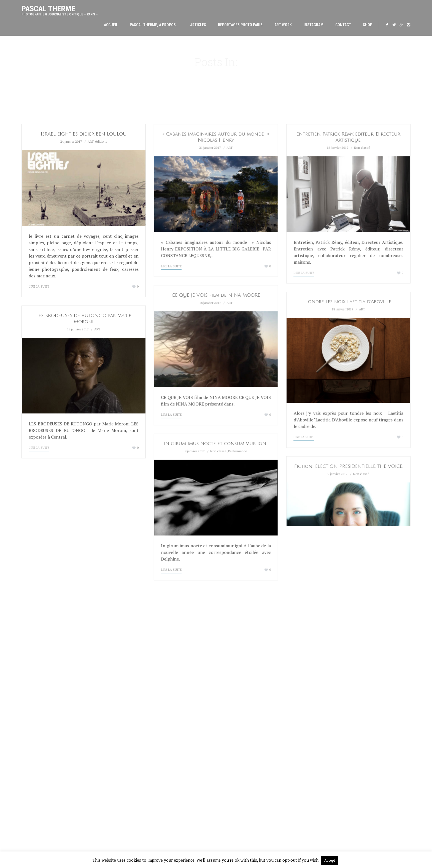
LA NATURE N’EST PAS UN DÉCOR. (149, 657)
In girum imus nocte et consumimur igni (216, 444)
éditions (101, 141)
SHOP (368, 25)
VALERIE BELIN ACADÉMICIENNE (147, 677)
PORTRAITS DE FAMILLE (245, 723)
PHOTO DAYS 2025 (136, 743)
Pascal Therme (60, 9)
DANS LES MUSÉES (241, 809)
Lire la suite (39, 286)
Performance (238, 451)
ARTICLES (198, 25)
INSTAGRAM (314, 25)
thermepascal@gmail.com (364, 668)
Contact (343, 25)
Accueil (111, 25)
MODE (230, 796)
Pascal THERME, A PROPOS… (154, 25)
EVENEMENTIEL (238, 730)
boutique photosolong (357, 678)
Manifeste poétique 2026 (144, 683)
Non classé (362, 148)
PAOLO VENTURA (135, 723)
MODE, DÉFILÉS (238, 697)
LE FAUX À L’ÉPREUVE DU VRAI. (147, 703)
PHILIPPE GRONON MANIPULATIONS (151, 670)
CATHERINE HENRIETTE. (141, 690)
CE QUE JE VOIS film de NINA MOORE (216, 295)
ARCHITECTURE (238, 683)
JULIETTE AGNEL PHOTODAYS (146, 736)
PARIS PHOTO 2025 (137, 710)
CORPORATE (236, 736)
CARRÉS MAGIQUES (241, 783)
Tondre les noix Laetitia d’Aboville (349, 302)
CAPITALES (235, 776)
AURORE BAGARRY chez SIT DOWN (150, 716)
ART (91, 141)
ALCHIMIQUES (237, 769)
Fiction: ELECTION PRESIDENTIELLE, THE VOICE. (349, 466)
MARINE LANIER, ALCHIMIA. (144, 697)
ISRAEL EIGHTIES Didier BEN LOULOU (84, 134)
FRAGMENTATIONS (241, 802)
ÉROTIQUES (235, 789)
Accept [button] (330, 860)
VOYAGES (233, 716)
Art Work (283, 25)
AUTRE (231, 816)
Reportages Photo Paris (240, 25)
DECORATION (236, 710)
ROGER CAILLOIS (135, 730)
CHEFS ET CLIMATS (241, 703)
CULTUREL (234, 690)
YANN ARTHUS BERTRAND (143, 664)
